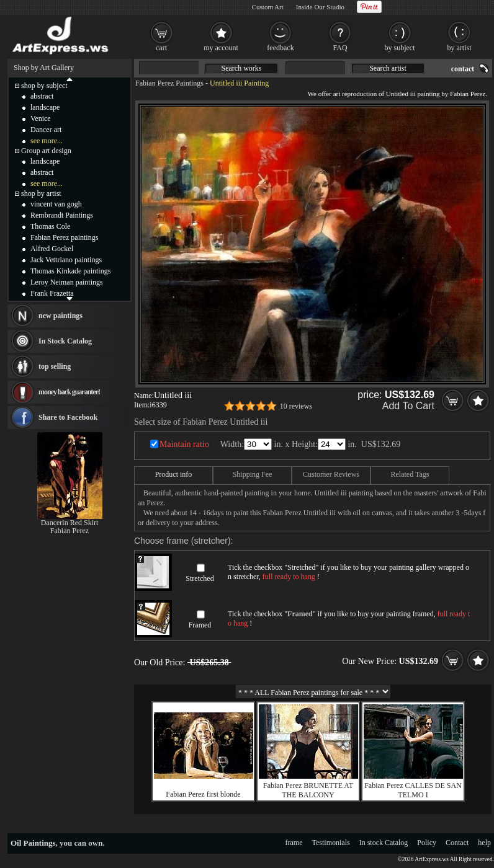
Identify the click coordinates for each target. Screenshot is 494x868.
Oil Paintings (33, 843)
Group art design (46, 151)
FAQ (340, 48)
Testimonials (331, 843)
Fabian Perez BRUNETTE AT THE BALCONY (308, 790)
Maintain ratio (184, 444)
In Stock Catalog (65, 341)
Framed (200, 625)
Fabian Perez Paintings (169, 83)
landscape (45, 107)
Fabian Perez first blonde (203, 794)
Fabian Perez (70, 531)
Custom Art (268, 7)
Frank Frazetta (52, 293)
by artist (460, 48)
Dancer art (46, 130)
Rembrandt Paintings (62, 215)
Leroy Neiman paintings (67, 282)
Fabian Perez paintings (64, 237)
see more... (47, 141)
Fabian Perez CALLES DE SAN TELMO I (413, 790)
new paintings (61, 316)
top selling (55, 366)
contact (463, 69)
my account (221, 48)
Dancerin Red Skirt (70, 523)
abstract (42, 96)
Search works (242, 68)
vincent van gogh (56, 204)
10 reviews (296, 406)
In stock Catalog (384, 843)
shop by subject (44, 86)
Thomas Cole (50, 226)
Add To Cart (408, 406)
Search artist (388, 68)
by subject (400, 48)
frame (294, 843)
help (484, 843)
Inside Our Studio (320, 7)
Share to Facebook (68, 417)
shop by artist (41, 193)
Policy (427, 843)
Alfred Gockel (52, 249)
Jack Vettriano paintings (66, 260)
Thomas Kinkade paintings (70, 271)
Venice (41, 118)
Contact (457, 843)
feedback (280, 48)
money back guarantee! (69, 392)
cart (161, 48)
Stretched (200, 578)
